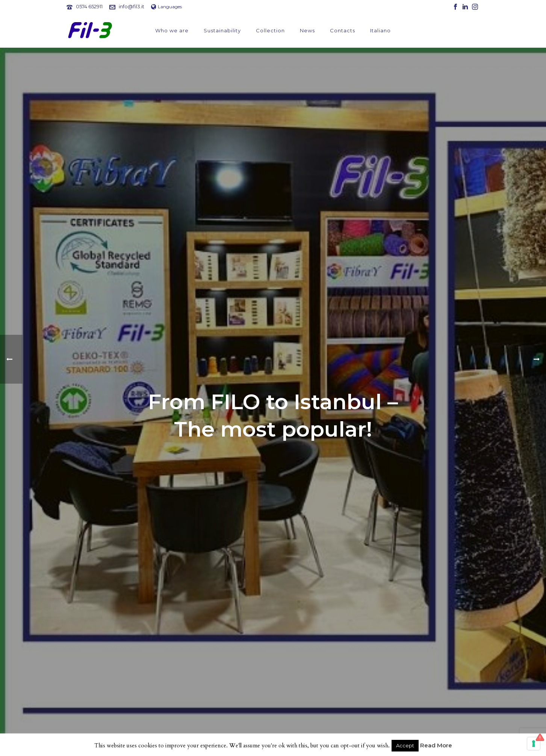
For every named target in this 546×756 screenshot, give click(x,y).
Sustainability (222, 30)
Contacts (343, 30)
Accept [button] (405, 745)
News (307, 30)
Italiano (380, 30)
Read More (436, 745)
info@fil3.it (132, 6)
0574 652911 (89, 6)
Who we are (172, 30)
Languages (167, 7)
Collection (270, 30)
